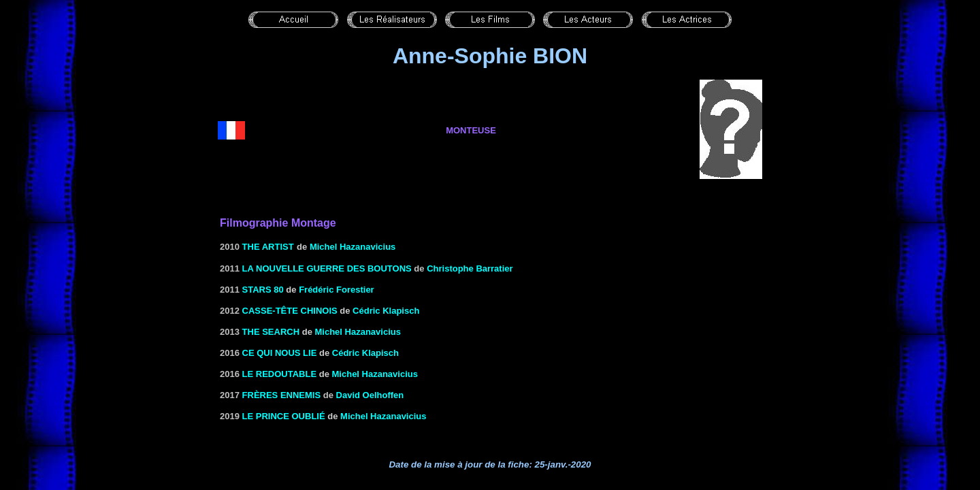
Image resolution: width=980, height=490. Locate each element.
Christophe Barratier (470, 268)
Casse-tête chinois (290, 311)
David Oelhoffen (370, 395)
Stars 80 (263, 290)
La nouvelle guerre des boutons (327, 268)
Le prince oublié (284, 416)
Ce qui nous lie (280, 353)
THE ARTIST (268, 247)
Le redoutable (280, 374)
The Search (271, 332)
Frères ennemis (282, 395)
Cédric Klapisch (386, 311)
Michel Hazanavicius (353, 247)
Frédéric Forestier (337, 290)
